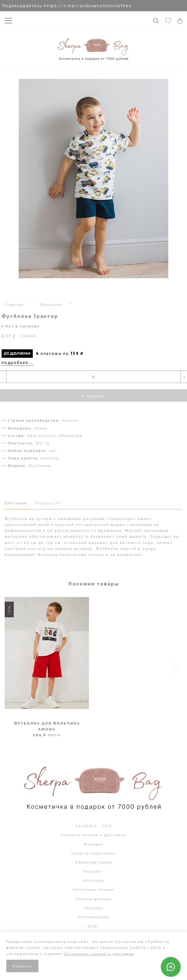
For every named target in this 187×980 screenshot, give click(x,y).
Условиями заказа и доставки (99, 953)
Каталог (93, 871)
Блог (93, 926)
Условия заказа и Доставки (94, 835)
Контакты (94, 880)
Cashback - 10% (94, 826)
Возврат (94, 844)
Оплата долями (93, 899)
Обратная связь (93, 862)
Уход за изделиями (93, 853)
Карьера (94, 908)
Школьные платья (93, 889)
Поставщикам (94, 917)
